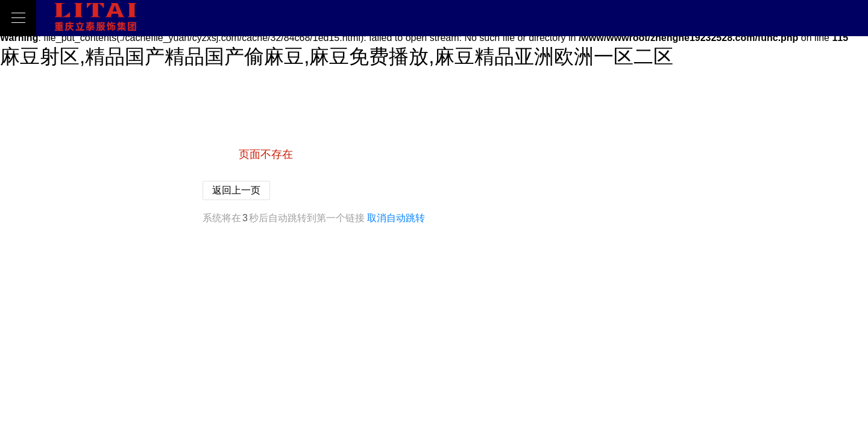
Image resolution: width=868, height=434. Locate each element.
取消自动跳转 (396, 218)
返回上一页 (236, 190)
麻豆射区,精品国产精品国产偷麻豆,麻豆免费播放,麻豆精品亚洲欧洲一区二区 (337, 56)
